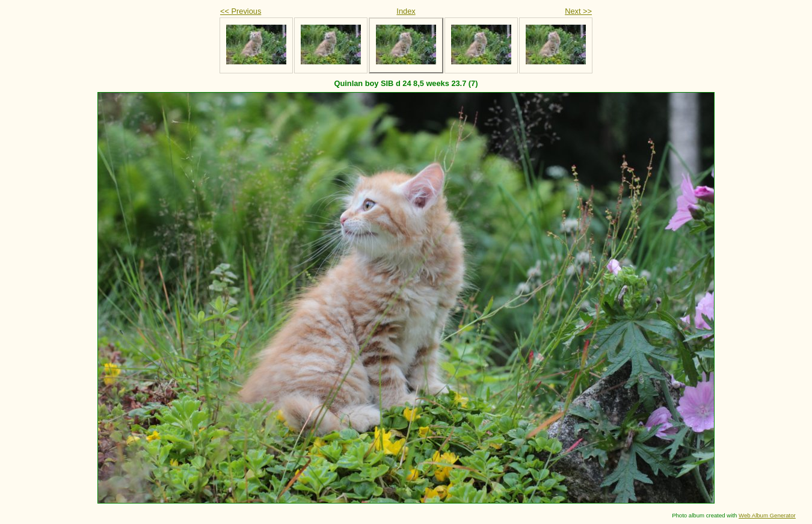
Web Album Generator (767, 515)
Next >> (578, 11)
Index (406, 11)
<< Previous (241, 11)
